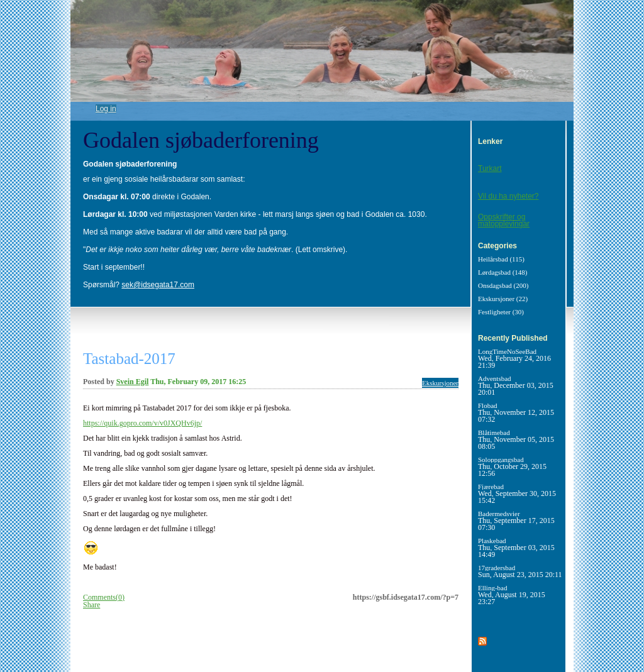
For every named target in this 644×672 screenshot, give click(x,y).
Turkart (490, 168)
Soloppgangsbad (512, 466)
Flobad (516, 412)
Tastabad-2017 (129, 359)
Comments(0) (104, 597)
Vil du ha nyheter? (508, 196)
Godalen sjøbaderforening (201, 140)
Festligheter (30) (501, 312)
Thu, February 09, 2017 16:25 (198, 382)
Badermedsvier (516, 521)
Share (92, 605)
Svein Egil (133, 382)
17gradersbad (520, 571)
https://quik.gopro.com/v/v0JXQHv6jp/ (142, 423)
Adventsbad (516, 385)
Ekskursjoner (440, 383)
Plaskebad (516, 548)
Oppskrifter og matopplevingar (504, 220)
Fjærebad (517, 493)
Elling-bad (512, 595)
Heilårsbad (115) (501, 259)
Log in (106, 109)
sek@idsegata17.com (158, 285)
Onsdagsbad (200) (503, 285)
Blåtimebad (516, 439)
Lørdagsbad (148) (503, 272)
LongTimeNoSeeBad (514, 358)
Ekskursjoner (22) (503, 299)
